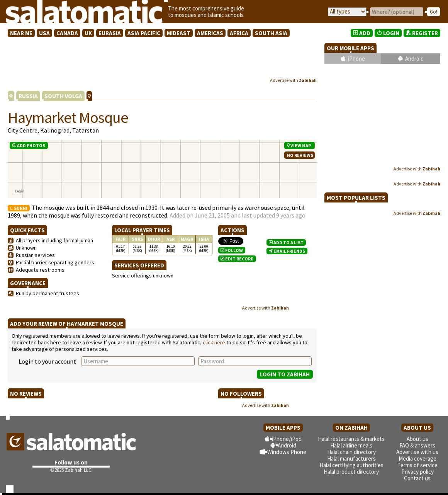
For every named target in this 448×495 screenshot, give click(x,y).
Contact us (417, 478)
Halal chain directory (351, 452)
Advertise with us (417, 452)
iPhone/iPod (287, 439)
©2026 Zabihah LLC (71, 470)
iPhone (356, 59)
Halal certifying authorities (351, 465)
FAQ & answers (417, 445)
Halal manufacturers (351, 458)
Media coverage (417, 458)
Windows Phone (287, 452)
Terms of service (417, 465)
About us (417, 439)
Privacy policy (417, 472)
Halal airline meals (351, 445)
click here (214, 342)
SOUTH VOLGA (63, 96)
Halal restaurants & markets (351, 439)
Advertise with (293, 80)
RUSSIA (28, 96)
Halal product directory (351, 472)
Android (414, 59)
